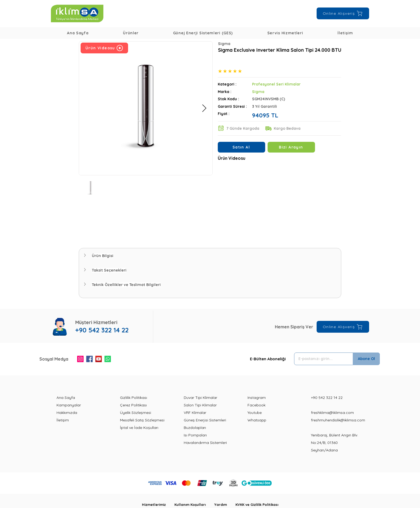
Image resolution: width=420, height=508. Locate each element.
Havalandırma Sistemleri (205, 443)
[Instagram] (80, 359)
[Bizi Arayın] (291, 147)
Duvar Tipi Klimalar (200, 398)
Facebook (256, 405)
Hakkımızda (67, 413)
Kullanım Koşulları (194, 505)
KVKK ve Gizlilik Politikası (257, 505)
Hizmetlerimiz (158, 505)
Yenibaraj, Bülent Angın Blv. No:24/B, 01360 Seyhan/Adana (335, 443)
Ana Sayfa (66, 398)
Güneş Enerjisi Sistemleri (205, 420)
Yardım (225, 505)
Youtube (255, 413)
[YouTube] (99, 359)
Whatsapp (257, 420)
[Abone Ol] (366, 359)
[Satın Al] (241, 147)
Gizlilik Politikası (134, 398)
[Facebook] (89, 359)
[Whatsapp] (108, 359)
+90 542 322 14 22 (327, 398)
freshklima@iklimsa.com (332, 413)
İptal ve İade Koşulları (139, 428)
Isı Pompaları (195, 435)
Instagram (257, 398)
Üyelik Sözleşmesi (136, 413)
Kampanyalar (69, 405)
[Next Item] (204, 108)
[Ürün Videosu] (104, 48)
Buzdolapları (195, 428)
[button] (131, 33)
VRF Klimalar (195, 413)
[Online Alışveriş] (343, 13)
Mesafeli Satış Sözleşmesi (142, 420)
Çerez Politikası (133, 405)
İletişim (63, 420)
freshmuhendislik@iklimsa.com (338, 420)
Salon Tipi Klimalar (200, 405)
